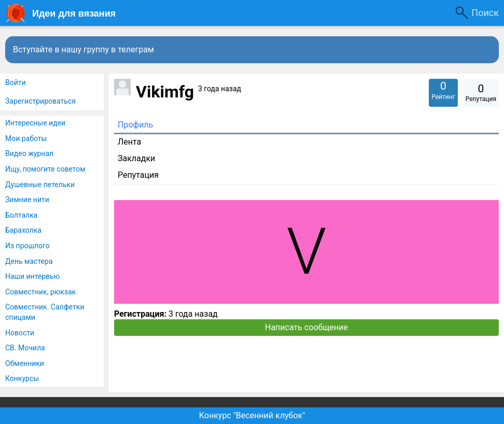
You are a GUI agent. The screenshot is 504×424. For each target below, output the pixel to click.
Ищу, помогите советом (45, 169)
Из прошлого (27, 246)
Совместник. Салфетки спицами (45, 312)
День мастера (29, 261)
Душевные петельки (40, 185)
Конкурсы (22, 378)
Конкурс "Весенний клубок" (252, 415)
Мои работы (26, 138)
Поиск (485, 13)
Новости (20, 333)
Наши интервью (32, 276)
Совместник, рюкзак (40, 292)
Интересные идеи (35, 123)
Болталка (21, 215)
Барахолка (23, 230)
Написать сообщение (306, 327)
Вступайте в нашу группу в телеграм (83, 50)
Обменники (25, 363)
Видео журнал (29, 153)
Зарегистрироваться (40, 101)
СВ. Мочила (25, 348)
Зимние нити (27, 200)
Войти (16, 82)
